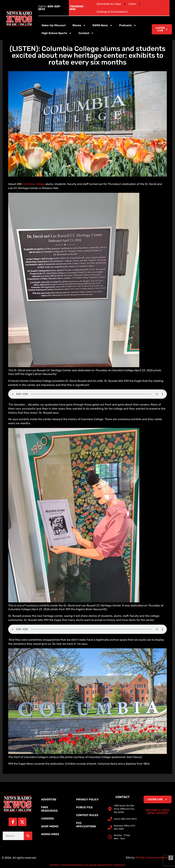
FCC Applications (86, 825)
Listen (132, 4)
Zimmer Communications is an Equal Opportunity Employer (88, 865)
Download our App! (109, 4)
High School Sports (57, 33)
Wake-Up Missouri (54, 25)
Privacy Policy (87, 799)
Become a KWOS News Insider (158, 812)
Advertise (49, 799)
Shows (79, 25)
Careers (47, 819)
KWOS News (102, 25)
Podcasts (128, 25)
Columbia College (34, 184)
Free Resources (49, 809)
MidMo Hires (50, 834)
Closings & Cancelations (112, 12)
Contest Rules (87, 815)
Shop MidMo (50, 826)
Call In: (50, 8)
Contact (86, 33)
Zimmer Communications (154, 858)
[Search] (28, 836)
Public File (84, 807)
